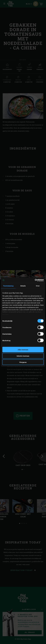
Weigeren (23, 362)
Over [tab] (38, 286)
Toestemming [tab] (8, 286)
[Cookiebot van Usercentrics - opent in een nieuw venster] (34, 280)
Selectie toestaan (23, 356)
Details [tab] (23, 286)
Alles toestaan (23, 350)
